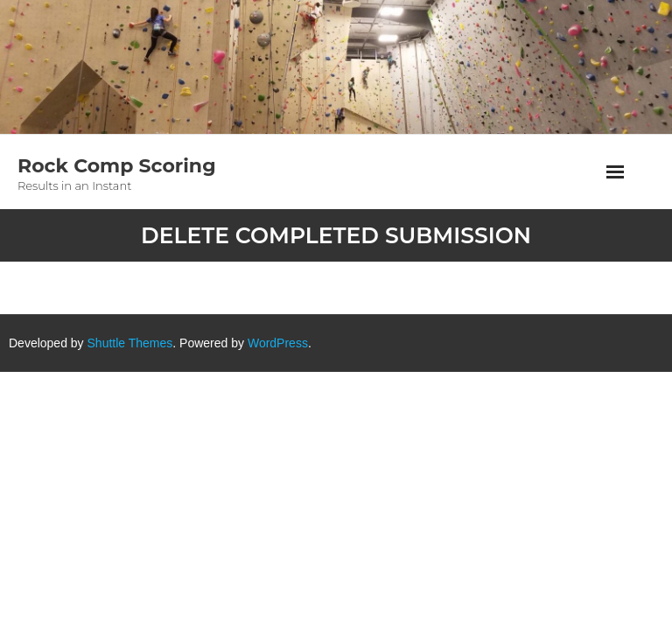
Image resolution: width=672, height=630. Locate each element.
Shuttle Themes (130, 343)
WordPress (278, 343)
